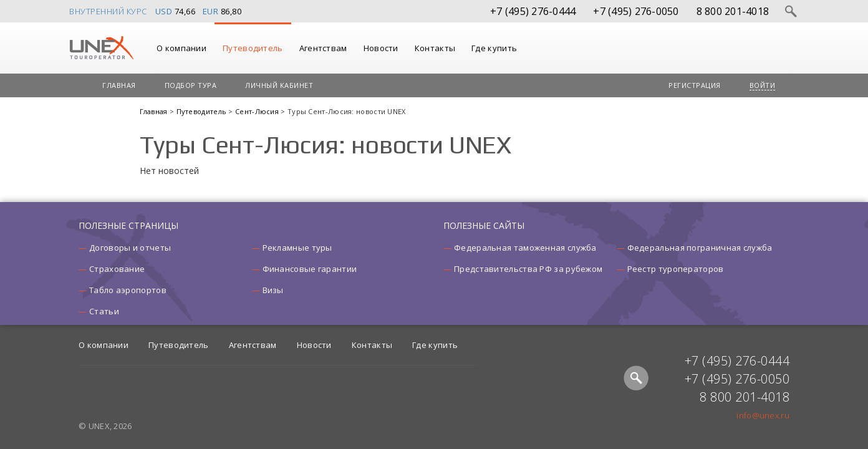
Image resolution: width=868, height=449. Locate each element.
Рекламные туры (297, 248)
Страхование (117, 269)
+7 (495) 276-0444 (533, 11)
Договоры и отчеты (130, 248)
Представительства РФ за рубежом (528, 269)
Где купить (494, 48)
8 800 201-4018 (733, 11)
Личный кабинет (279, 85)
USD (164, 11)
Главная (119, 85)
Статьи (104, 311)
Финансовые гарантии (310, 269)
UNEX (101, 48)
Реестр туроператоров (676, 269)
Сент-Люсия (258, 111)
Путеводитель (253, 48)
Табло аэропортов (128, 290)
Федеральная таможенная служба (525, 248)
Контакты (435, 48)
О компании (181, 48)
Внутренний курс (108, 11)
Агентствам (323, 48)
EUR (211, 11)
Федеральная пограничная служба (700, 248)
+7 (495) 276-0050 (636, 11)
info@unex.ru (763, 415)
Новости (381, 48)
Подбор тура (191, 85)
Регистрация (695, 85)
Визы (273, 290)
